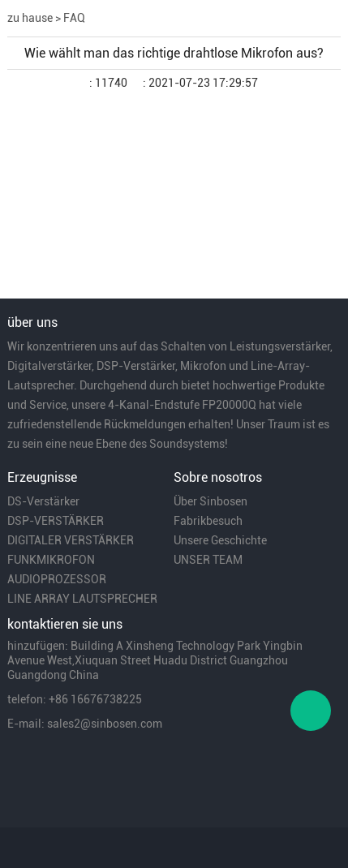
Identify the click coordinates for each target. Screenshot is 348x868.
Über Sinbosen (211, 501)
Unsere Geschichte (220, 540)
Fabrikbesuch (208, 521)
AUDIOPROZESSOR (57, 579)
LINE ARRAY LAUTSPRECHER (82, 599)
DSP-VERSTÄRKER (56, 521)
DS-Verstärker (43, 501)
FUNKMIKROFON (51, 560)
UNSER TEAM (208, 560)
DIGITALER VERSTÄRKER (71, 540)
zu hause (30, 18)
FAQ (74, 18)
